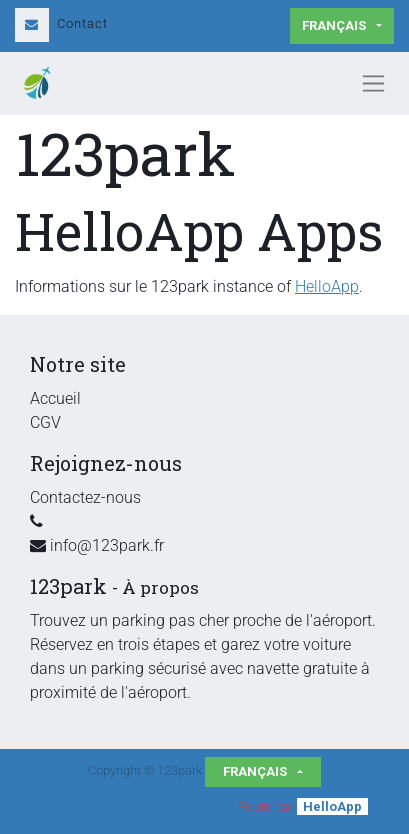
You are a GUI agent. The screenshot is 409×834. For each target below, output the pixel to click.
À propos (160, 587)
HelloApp (327, 286)
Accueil (55, 398)
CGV (45, 422)
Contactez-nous (85, 497)
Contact (61, 23)
